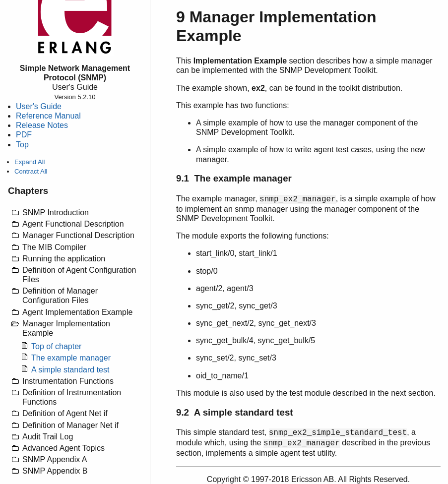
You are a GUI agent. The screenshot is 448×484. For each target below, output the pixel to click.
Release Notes (42, 125)
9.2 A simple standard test (235, 412)
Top (22, 145)
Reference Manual (48, 116)
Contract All (31, 171)
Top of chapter (56, 346)
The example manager (71, 358)
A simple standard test (70, 370)
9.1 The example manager (234, 178)
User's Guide (39, 106)
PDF (24, 135)
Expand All (30, 162)
